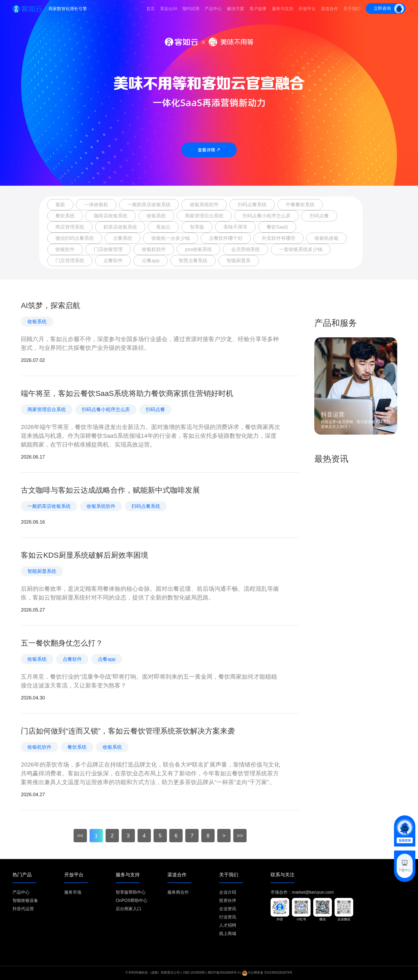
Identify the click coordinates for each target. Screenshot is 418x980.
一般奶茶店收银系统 (149, 205)
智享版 (197, 227)
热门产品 (22, 875)
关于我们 (352, 9)
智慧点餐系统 (193, 261)
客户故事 (258, 9)
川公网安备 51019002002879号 (267, 973)
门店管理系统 (70, 261)
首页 (151, 9)
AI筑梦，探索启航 (50, 305)
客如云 (163, 227)
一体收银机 (96, 205)
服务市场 (73, 892)
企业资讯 (228, 909)
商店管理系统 (70, 227)
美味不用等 (235, 227)
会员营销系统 (246, 249)
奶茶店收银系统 (120, 227)
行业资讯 (228, 917)
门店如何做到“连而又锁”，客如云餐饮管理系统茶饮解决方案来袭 (128, 731)
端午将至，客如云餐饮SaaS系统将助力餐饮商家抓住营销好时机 (127, 393)
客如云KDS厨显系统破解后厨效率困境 (85, 555)
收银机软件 (154, 249)
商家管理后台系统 (204, 216)
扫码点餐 (319, 216)
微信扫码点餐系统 (75, 238)
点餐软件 (113, 261)
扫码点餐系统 (252, 205)
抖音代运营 (23, 909)
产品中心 (213, 9)
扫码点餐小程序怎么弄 (267, 216)
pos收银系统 (198, 249)
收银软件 (65, 249)
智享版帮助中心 (131, 892)
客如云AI (169, 9)
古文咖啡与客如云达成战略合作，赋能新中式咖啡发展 (110, 490)
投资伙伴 (228, 900)
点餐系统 (123, 238)
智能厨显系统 (42, 571)
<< (80, 836)
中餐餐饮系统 (300, 205)
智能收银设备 (25, 900)
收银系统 (156, 216)
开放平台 (307, 9)
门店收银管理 (108, 249)
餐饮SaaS (277, 227)
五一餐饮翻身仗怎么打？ (62, 643)
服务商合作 (178, 892)
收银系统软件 (204, 205)
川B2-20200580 (194, 973)
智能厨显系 (239, 261)
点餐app (151, 261)
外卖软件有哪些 (279, 238)
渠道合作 (329, 9)
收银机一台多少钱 (171, 238)
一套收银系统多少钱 (301, 249)
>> (240, 836)
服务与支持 (283, 9)
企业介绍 (228, 892)
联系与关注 (283, 875)
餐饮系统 (65, 216)
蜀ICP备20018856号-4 (224, 973)
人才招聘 (228, 925)
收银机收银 (327, 238)
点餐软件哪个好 (226, 238)
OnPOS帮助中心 (132, 900)
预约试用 (191, 9)
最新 (60, 205)
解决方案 (236, 9)
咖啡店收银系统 (111, 216)
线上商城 (228, 934)
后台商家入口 (128, 909)
